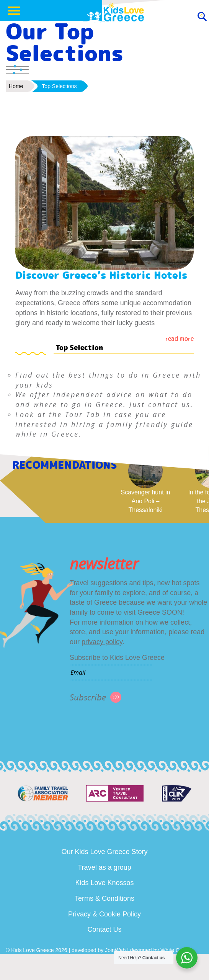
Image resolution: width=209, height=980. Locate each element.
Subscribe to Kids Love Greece (117, 658)
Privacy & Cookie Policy (104, 914)
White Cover (175, 950)
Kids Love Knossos (104, 883)
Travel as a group (104, 867)
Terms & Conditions (104, 898)
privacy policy (102, 642)
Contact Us (104, 929)
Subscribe (88, 697)
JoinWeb (115, 950)
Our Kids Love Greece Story (104, 852)
